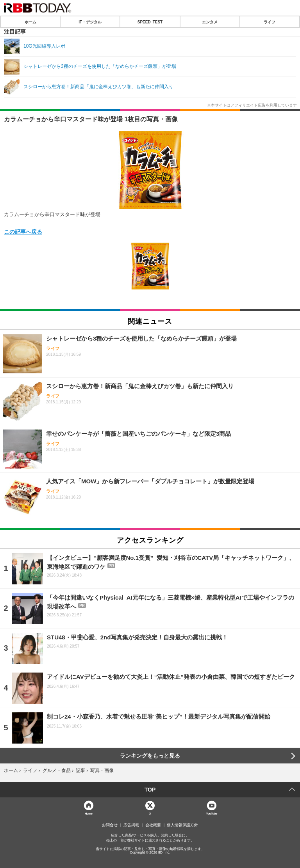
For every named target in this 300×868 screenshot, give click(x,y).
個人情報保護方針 (182, 825)
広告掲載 (131, 825)
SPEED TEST (150, 22)
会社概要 (153, 825)
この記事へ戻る (23, 231)
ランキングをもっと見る (150, 756)
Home (89, 813)
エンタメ (210, 22)
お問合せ (110, 825)
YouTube (212, 813)
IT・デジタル (90, 22)
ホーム (30, 22)
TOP (150, 790)
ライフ (270, 22)
